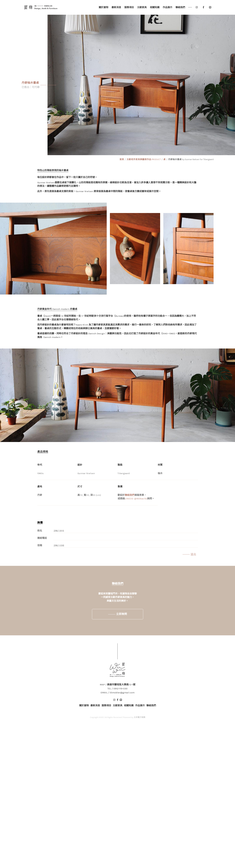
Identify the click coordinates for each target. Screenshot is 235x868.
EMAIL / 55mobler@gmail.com (118, 693)
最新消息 (116, 7)
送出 (193, 554)
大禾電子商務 (139, 717)
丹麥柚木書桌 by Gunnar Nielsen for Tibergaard (191, 159)
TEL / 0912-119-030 (118, 689)
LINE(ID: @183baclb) (136, 499)
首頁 (122, 159)
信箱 (40, 545)
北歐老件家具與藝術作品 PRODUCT (144, 159)
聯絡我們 (180, 7)
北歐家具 (142, 7)
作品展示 (167, 7)
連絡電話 (42, 538)
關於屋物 (104, 7)
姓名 (40, 531)
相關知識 (155, 7)
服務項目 (129, 7)
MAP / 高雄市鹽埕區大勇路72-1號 (118, 685)
